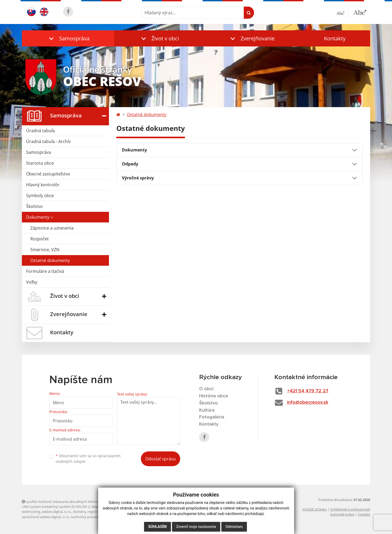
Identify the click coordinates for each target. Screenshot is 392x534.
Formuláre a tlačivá (45, 271)
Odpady (130, 164)
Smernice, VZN (45, 250)
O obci (206, 389)
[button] (68, 38)
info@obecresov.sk (308, 402)
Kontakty (335, 38)
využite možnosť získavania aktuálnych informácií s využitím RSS (74, 502)
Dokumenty (40, 217)
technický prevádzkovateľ (91, 517)
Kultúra (207, 410)
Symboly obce (40, 196)
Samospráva (39, 152)
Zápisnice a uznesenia (52, 228)
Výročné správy (138, 178)
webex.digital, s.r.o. (57, 512)
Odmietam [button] (234, 527)
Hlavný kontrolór (43, 185)
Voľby (32, 282)
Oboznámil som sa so (88, 459)
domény (80, 512)
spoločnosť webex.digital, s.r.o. (46, 517)
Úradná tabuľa (40, 131)
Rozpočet (40, 239)
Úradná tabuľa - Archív (48, 141)
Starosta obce (40, 163)
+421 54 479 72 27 (308, 391)
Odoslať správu (161, 459)
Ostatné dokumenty (50, 260)
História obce (214, 396)
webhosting (31, 512)
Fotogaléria (212, 417)
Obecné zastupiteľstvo (48, 174)
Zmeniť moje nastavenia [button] (196, 527)
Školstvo (34, 206)
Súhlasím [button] (157, 527)
